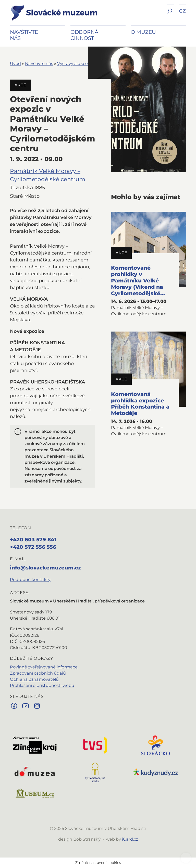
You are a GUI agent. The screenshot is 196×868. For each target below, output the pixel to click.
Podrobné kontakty (30, 579)
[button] (170, 15)
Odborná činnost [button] (84, 35)
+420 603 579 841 (33, 540)
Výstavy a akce (72, 63)
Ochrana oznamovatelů (34, 679)
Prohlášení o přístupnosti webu (42, 685)
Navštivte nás (39, 63)
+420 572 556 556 (33, 547)
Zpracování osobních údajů (38, 673)
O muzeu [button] (143, 32)
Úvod (15, 63)
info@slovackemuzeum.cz (45, 568)
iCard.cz (130, 839)
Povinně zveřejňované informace (44, 667)
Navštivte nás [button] (24, 35)
